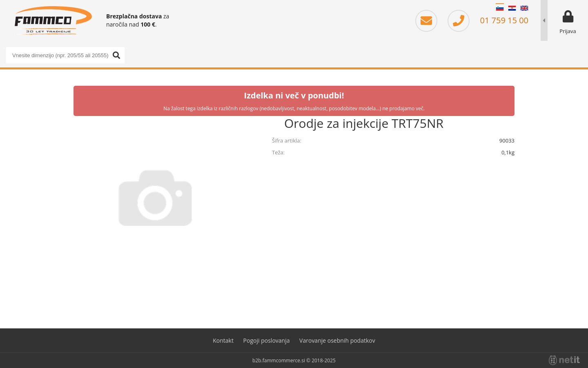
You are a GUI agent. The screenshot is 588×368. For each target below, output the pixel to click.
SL (500, 8)
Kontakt (223, 340)
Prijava (568, 31)
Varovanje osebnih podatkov (337, 340)
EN (524, 8)
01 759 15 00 (488, 20)
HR (512, 8)
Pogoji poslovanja (267, 340)
